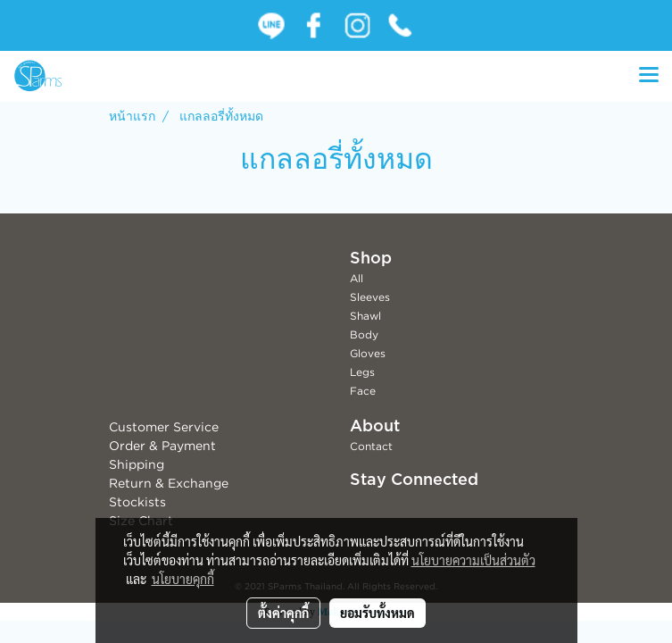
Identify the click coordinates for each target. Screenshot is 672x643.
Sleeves (370, 297)
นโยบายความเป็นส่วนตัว (473, 560)
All (357, 278)
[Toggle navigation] (649, 76)
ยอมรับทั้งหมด (377, 613)
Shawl (365, 316)
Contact (371, 446)
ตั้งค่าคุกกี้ (283, 613)
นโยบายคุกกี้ (183, 579)
